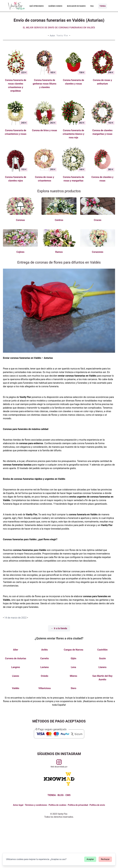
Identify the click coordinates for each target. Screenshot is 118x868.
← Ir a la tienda (59, 628)
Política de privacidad (78, 805)
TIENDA (52, 795)
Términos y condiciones (36, 805)
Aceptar (90, 859)
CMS (68, 795)
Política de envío (97, 805)
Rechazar (105, 859)
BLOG (61, 795)
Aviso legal (18, 805)
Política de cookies (57, 805)
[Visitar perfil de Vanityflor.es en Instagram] (59, 762)
